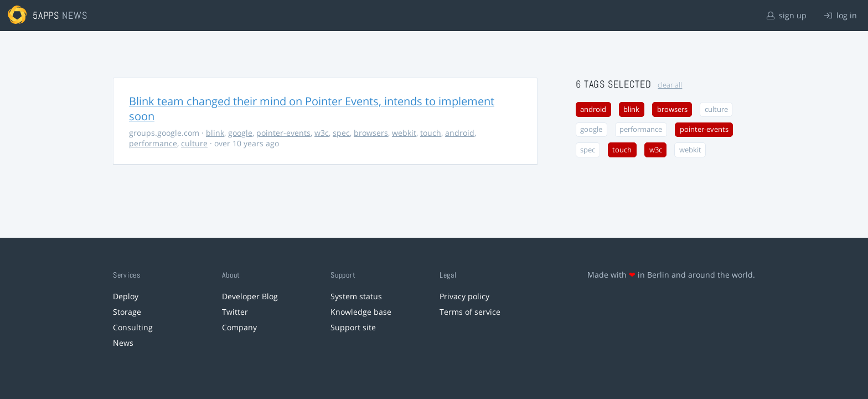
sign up (787, 15)
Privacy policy (464, 296)
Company (239, 327)
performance (153, 143)
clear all (670, 85)
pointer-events (283, 133)
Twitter (235, 312)
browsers (371, 133)
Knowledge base (361, 312)
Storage (127, 312)
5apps (46, 15)
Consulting (133, 327)
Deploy (126, 296)
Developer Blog (250, 296)
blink (215, 133)
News (123, 343)
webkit (404, 133)
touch (431, 133)
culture (194, 143)
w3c (322, 133)
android (460, 133)
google (240, 133)
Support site (353, 327)
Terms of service (470, 312)
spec (341, 133)
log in (841, 15)
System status (356, 296)
